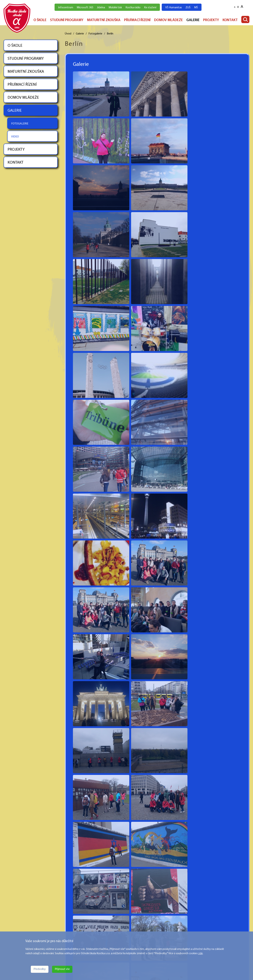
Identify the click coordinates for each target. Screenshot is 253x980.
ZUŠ (188, 8)
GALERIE (193, 20)
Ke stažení (150, 8)
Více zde (9, 929)
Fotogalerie (95, 34)
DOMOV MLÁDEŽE (168, 20)
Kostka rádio (133, 8)
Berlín (110, 34)
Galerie (80, 34)
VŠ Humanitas (174, 8)
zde (201, 953)
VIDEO (15, 137)
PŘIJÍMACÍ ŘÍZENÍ (137, 20)
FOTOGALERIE (20, 124)
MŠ (196, 8)
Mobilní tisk (115, 8)
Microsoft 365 (85, 8)
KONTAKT (230, 20)
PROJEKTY (211, 20)
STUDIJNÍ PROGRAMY (67, 20)
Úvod (68, 34)
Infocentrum (66, 8)
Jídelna (101, 8)
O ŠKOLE (40, 20)
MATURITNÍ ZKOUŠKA (104, 20)
